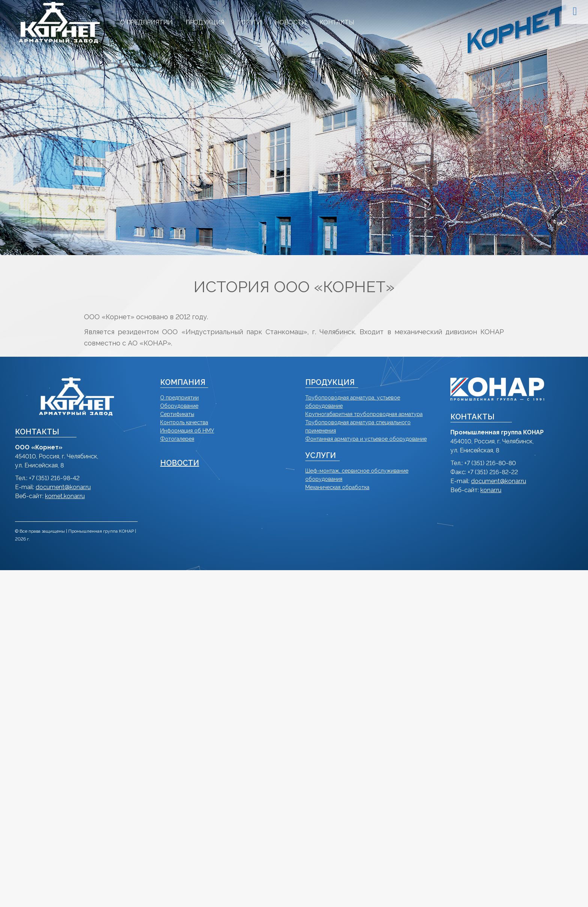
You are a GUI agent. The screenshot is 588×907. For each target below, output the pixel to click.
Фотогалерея (177, 439)
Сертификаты (177, 414)
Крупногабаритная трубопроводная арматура (364, 414)
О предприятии (179, 398)
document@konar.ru (63, 487)
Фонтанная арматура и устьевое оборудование (366, 439)
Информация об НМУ (187, 431)
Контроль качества (184, 422)
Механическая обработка (337, 487)
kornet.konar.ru (65, 496)
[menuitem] (146, 23)
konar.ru (491, 490)
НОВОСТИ (180, 463)
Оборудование (179, 406)
